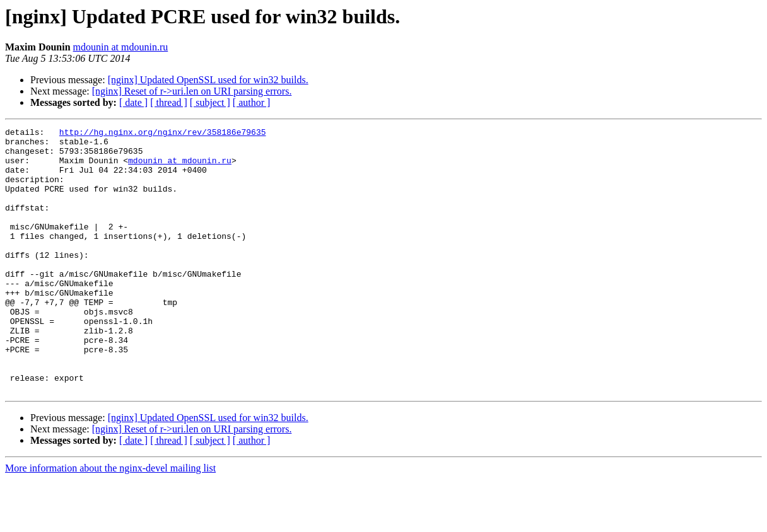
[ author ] (252, 102)
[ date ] (133, 102)
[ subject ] (210, 102)
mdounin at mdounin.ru (121, 47)
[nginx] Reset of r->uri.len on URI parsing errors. (192, 91)
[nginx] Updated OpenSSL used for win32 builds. (208, 80)
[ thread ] (169, 102)
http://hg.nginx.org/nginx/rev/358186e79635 (163, 134)
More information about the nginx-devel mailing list (110, 521)
